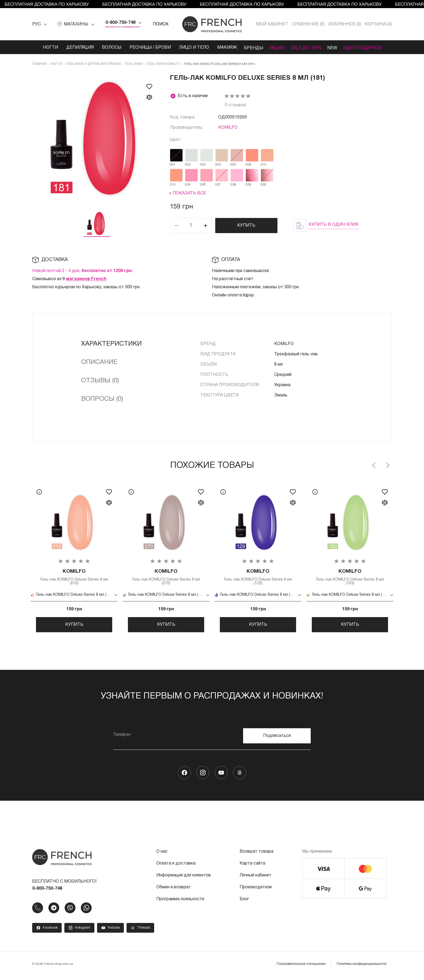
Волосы (107, 48)
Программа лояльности (180, 903)
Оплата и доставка (176, 867)
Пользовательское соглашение (301, 968)
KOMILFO (228, 128)
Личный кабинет (256, 879)
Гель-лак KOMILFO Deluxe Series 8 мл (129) (258, 578)
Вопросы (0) (102, 399)
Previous (374, 465)
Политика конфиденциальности (362, 968)
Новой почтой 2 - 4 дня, (82, 271)
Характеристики (111, 344)
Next (387, 465)
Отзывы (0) (100, 381)
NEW (334, 48)
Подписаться (277, 740)
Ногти (45, 48)
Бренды (249, 48)
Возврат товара (256, 855)
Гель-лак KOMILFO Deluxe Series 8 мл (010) (74, 578)
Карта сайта (252, 867)
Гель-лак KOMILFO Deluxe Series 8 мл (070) (166, 578)
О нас (162, 855)
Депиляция (75, 48)
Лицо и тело (189, 48)
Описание (99, 362)
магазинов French (86, 279)
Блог (244, 903)
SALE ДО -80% (306, 48)
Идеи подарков (367, 48)
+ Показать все (187, 193)
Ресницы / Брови (145, 48)
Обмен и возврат (174, 891)
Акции (275, 48)
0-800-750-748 (120, 23)
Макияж (222, 48)
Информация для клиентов (184, 879)
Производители (256, 891)
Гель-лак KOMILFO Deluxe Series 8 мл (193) (350, 578)
